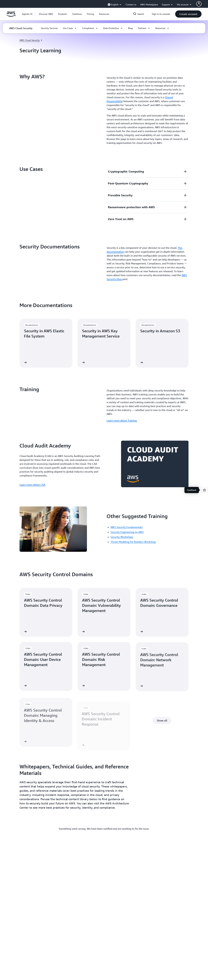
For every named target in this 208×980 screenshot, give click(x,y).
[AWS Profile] (199, 4)
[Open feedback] (204, 490)
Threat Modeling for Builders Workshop (133, 542)
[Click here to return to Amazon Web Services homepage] (11, 16)
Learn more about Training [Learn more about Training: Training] (122, 420)
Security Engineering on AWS (127, 532)
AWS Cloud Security (30, 40)
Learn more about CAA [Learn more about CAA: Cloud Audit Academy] (32, 485)
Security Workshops (122, 537)
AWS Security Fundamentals (127, 527)
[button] (46, 14)
